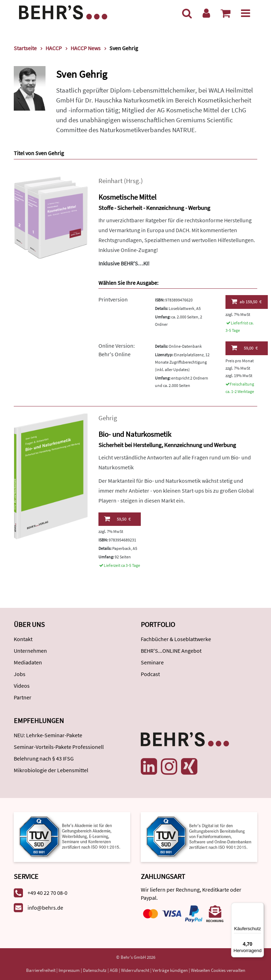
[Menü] (246, 13)
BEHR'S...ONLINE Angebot (171, 651)
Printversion (113, 299)
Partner (23, 697)
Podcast (150, 674)
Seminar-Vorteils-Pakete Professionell (59, 747)
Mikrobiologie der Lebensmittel (51, 770)
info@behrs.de (45, 908)
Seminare (152, 662)
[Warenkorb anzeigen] (225, 13)
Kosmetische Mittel (127, 197)
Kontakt (23, 639)
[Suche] (187, 13)
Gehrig (108, 418)
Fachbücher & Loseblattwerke (176, 639)
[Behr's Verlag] (63, 11)
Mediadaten (28, 662)
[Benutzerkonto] (206, 13)
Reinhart (110, 181)
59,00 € (244, 348)
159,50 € (246, 301)
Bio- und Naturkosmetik (135, 434)
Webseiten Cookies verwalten (218, 970)
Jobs (20, 674)
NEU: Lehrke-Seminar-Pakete (48, 735)
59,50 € (117, 519)
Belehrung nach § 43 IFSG (44, 758)
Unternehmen (30, 651)
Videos (22, 686)
